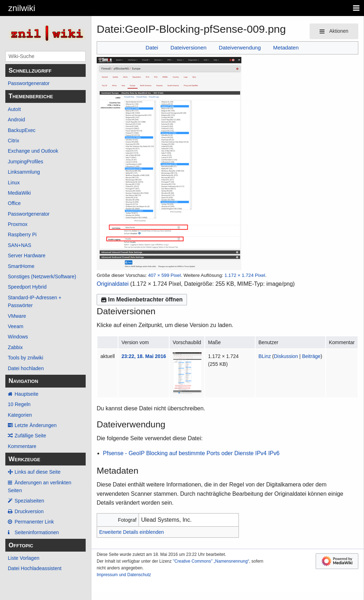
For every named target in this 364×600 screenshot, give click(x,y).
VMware (17, 316)
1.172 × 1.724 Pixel (245, 275)
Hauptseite (26, 394)
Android (16, 120)
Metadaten (286, 48)
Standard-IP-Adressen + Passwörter (35, 301)
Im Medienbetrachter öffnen (142, 299)
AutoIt (14, 109)
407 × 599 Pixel (164, 275)
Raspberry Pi (22, 235)
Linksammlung (24, 172)
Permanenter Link (34, 522)
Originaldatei (113, 284)
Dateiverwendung (240, 48)
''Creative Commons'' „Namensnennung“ (211, 561)
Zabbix (15, 347)
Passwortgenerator (29, 83)
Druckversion (29, 511)
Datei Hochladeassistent (35, 568)
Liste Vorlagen (24, 558)
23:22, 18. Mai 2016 (144, 356)
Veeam (16, 326)
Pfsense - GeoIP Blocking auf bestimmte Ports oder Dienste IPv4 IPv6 (191, 453)
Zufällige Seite (30, 436)
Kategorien (20, 415)
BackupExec (22, 130)
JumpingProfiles (26, 162)
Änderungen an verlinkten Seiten (40, 486)
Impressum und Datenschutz (124, 575)
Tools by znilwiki (26, 358)
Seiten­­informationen (37, 532)
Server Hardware (27, 256)
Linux (14, 183)
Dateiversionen (189, 48)
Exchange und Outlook (33, 151)
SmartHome (21, 266)
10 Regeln (19, 404)
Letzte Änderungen (36, 425)
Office (14, 203)
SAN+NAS (20, 245)
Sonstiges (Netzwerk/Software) (42, 277)
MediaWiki (19, 193)
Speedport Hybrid (27, 287)
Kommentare (22, 446)
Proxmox (18, 224)
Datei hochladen (26, 368)
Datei (152, 48)
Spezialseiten (29, 501)
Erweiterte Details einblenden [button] (132, 532)
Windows (18, 337)
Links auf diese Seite (38, 472)
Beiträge (311, 356)
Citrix (14, 141)
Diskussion (286, 356)
